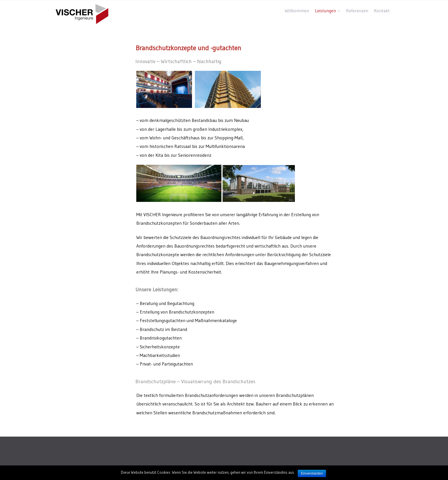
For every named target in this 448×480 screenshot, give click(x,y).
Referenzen (357, 11)
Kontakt (382, 11)
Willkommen (297, 11)
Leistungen (325, 11)
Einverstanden (312, 473)
